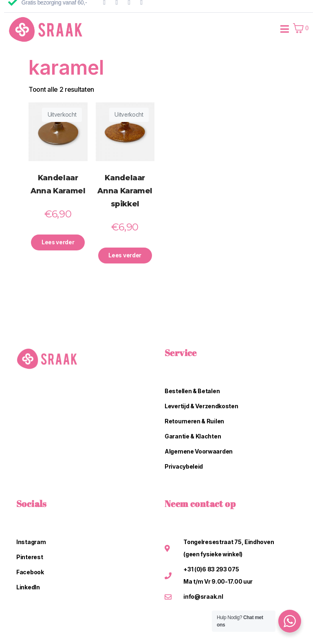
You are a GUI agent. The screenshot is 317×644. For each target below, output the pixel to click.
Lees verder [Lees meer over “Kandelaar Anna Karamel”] (58, 243)
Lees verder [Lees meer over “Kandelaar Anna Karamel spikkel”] (125, 256)
